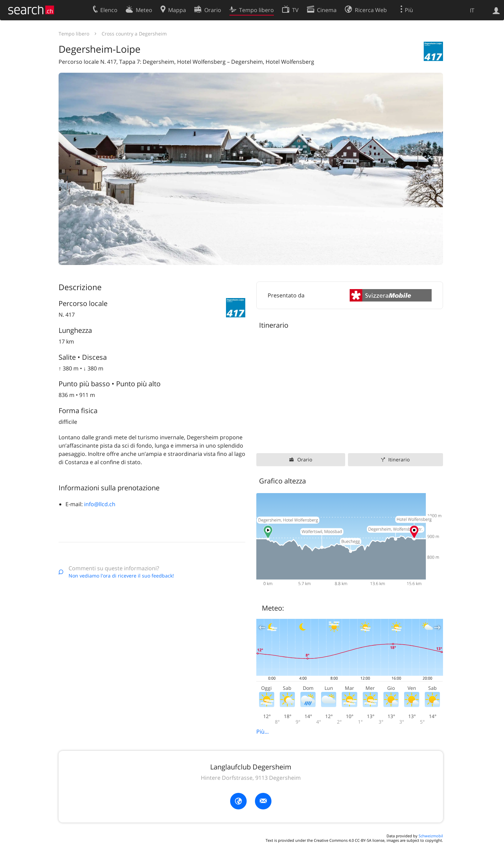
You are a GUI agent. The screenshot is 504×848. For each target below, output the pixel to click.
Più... (263, 732)
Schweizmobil (431, 836)
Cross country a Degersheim (134, 34)
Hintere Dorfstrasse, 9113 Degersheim (251, 778)
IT (472, 10)
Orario (305, 459)
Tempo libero (74, 34)
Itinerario (399, 459)
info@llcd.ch (100, 504)
